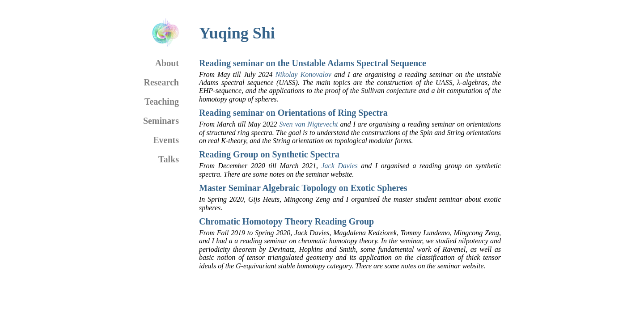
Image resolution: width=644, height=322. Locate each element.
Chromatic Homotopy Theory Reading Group (286, 221)
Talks (169, 159)
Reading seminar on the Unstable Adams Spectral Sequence (313, 63)
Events (166, 140)
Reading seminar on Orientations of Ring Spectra (293, 113)
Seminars (161, 121)
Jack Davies (339, 166)
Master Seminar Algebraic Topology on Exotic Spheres (303, 188)
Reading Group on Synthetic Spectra (269, 154)
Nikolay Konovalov (303, 74)
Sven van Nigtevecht (308, 124)
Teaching (162, 102)
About (167, 63)
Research (162, 82)
